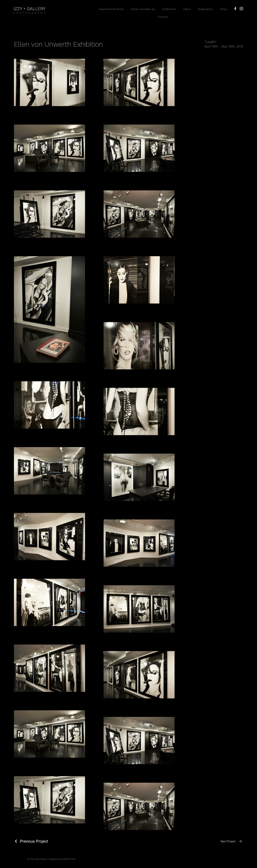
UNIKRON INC (69, 859)
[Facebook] (235, 9)
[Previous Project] (31, 841)
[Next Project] (232, 841)
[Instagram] (241, 9)
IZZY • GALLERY (29, 9)
